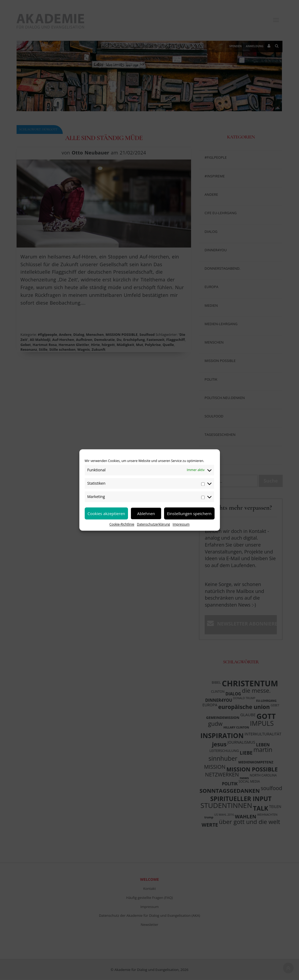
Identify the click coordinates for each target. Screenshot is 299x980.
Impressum (181, 524)
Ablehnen (146, 513)
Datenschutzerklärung (153, 524)
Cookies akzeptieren (106, 513)
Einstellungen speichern (189, 513)
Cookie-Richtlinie (122, 524)
